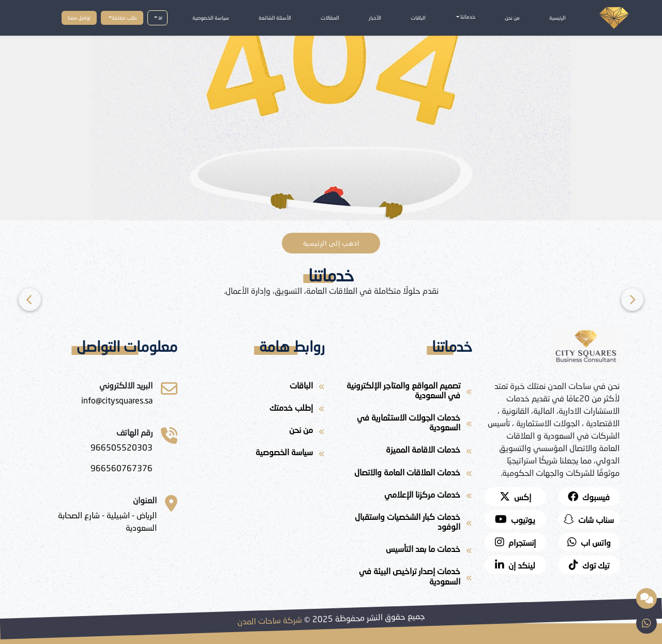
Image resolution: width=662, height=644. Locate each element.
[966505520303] (122, 447)
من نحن (512, 18)
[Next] (30, 299)
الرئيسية (558, 18)
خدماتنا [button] (467, 17)
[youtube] (515, 519)
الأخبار (375, 18)
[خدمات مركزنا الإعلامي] (405, 496)
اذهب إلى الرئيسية (331, 243)
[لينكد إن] (515, 565)
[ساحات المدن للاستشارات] (117, 400)
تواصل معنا (79, 18)
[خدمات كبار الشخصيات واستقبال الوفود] (405, 523)
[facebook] (589, 497)
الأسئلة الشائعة (275, 18)
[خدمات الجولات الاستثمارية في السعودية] (405, 424)
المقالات (330, 18)
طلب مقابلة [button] (124, 18)
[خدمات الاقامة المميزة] (405, 451)
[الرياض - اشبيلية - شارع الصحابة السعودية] (100, 521)
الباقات (418, 18)
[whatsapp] (589, 542)
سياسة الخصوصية (211, 18)
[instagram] (515, 542)
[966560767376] (122, 468)
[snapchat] (589, 519)
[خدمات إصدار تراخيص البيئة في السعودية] (405, 578)
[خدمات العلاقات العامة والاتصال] (405, 474)
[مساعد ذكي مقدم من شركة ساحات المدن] (646, 598)
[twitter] (515, 497)
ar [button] (160, 18)
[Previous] (632, 299)
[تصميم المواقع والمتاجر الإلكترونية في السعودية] (405, 392)
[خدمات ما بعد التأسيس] (405, 551)
